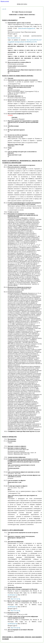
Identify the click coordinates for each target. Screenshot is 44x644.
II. (4, 9)
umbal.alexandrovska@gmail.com (27, 28)
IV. (5, 9)
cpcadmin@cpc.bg (12, 595)
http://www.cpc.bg (15, 599)
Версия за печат (5, 1)
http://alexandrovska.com (14, 38)
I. (3, 9)
